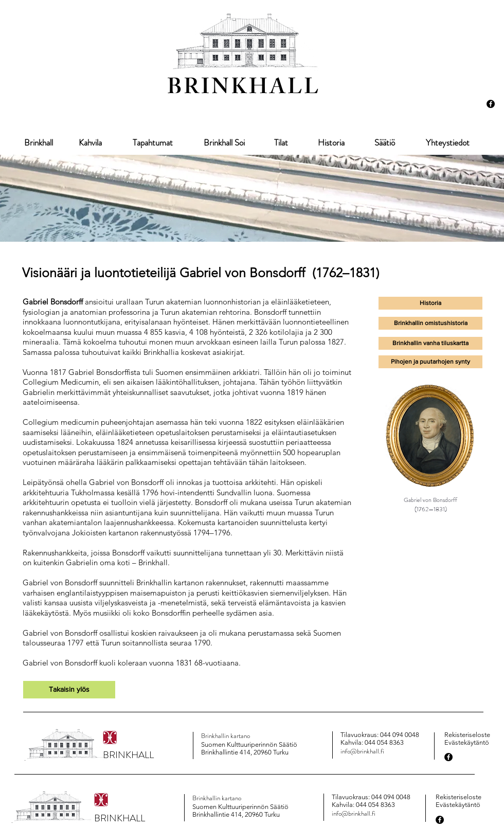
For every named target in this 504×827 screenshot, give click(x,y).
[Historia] (331, 143)
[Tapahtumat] (153, 143)
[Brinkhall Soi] (224, 143)
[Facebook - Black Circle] (491, 104)
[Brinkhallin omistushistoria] (430, 323)
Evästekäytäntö (467, 742)
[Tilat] (281, 143)
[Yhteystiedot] (447, 143)
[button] (430, 343)
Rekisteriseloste (467, 735)
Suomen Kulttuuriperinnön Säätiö (249, 744)
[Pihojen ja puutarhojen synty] (430, 362)
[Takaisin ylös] (69, 690)
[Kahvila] (90, 143)
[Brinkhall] (38, 143)
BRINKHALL (244, 90)
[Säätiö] (385, 143)
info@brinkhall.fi (362, 751)
